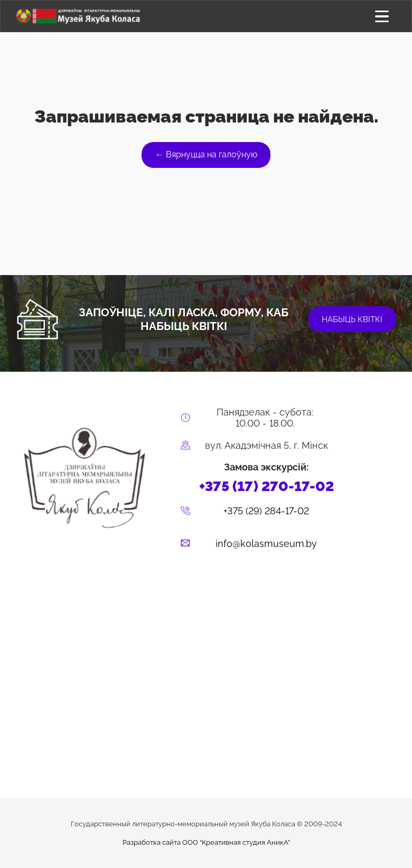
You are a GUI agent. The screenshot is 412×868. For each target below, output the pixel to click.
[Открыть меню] (382, 16)
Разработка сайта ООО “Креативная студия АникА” (206, 842)
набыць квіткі (352, 319)
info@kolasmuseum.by (266, 544)
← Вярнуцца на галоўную (206, 154)
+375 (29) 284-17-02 (266, 511)
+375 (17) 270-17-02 (266, 486)
